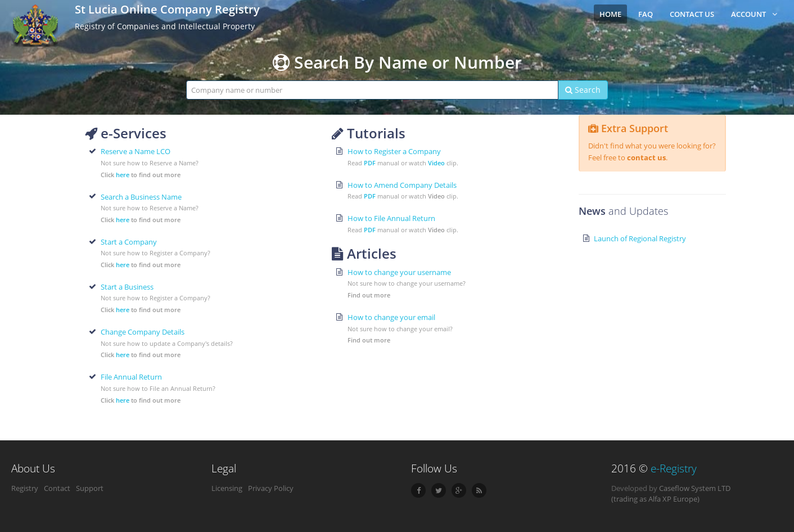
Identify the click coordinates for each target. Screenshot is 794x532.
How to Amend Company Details (402, 185)
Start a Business (127, 287)
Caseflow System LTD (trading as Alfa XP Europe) (671, 493)
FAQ (646, 14)
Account (754, 14)
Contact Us (692, 14)
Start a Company (129, 242)
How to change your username (399, 272)
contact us (646, 157)
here (123, 175)
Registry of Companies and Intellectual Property (165, 26)
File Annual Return (131, 377)
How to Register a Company (394, 151)
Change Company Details (143, 332)
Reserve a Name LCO (136, 151)
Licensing (227, 488)
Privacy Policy (271, 488)
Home (610, 14)
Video (436, 163)
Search (583, 90)
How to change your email (391, 317)
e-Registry (674, 468)
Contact (57, 488)
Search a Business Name (141, 197)
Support (90, 488)
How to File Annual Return (391, 218)
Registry (25, 488)
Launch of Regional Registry (640, 238)
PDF (370, 163)
